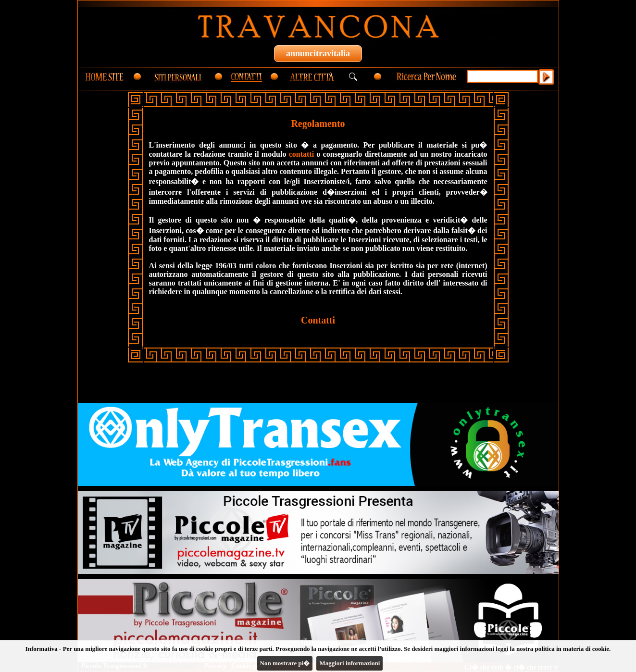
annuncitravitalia (318, 53)
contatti (301, 154)
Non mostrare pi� (285, 663)
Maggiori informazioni (349, 663)
